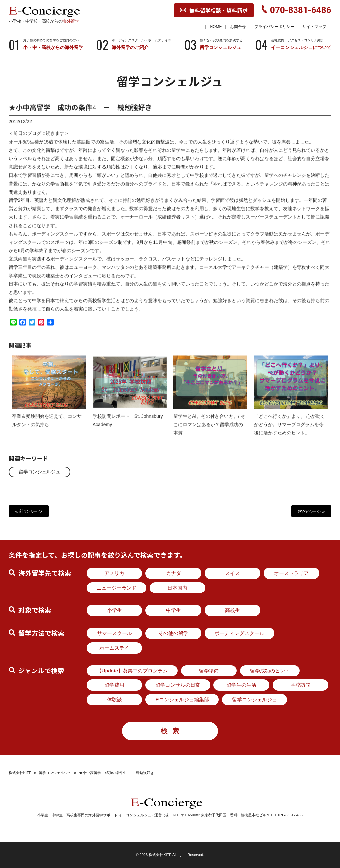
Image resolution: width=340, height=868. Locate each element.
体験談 (114, 700)
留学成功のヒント (270, 671)
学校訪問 (300, 685)
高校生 (233, 610)
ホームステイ (114, 648)
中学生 (173, 610)
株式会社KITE (20, 773)
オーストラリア (291, 573)
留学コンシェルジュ (40, 472)
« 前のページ (29, 511)
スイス (233, 573)
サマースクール (114, 633)
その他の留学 (173, 633)
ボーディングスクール (239, 633)
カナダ (173, 573)
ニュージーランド (117, 588)
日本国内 (177, 588)
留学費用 (114, 685)
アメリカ (114, 573)
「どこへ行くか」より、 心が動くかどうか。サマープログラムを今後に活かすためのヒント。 (290, 430)
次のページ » (311, 511)
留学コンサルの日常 (178, 685)
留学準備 (209, 671)
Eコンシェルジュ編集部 (182, 700)
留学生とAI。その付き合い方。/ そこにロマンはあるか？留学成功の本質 (209, 430)
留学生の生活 (241, 685)
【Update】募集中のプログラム (132, 671)
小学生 (114, 610)
